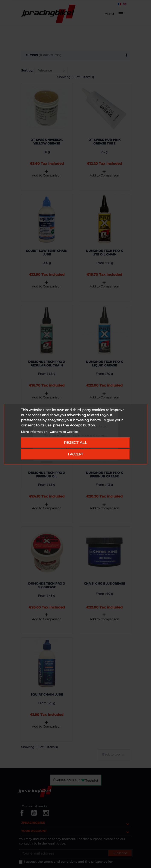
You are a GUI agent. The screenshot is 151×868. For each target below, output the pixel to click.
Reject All (75, 443)
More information (35, 432)
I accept (75, 454)
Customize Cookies (64, 432)
